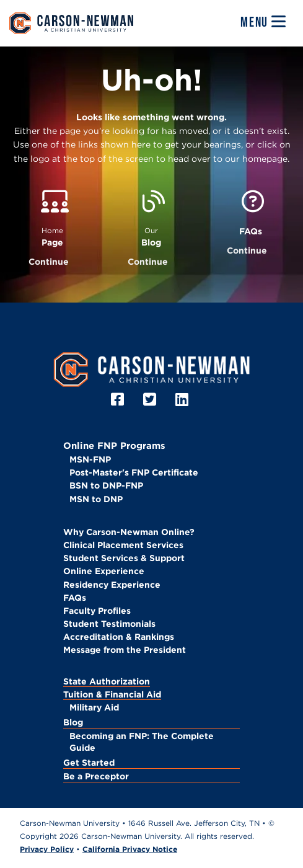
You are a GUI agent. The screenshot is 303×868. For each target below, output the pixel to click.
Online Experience (104, 571)
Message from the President (125, 650)
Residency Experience (112, 585)
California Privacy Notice (130, 849)
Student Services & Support (124, 558)
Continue (49, 262)
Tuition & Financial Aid (112, 694)
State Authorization (107, 681)
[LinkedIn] (184, 400)
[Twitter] (151, 400)
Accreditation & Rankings (119, 637)
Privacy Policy (47, 849)
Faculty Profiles (97, 611)
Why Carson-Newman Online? (129, 532)
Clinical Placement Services (123, 545)
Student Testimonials (109, 624)
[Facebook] (119, 400)
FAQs (75, 598)
